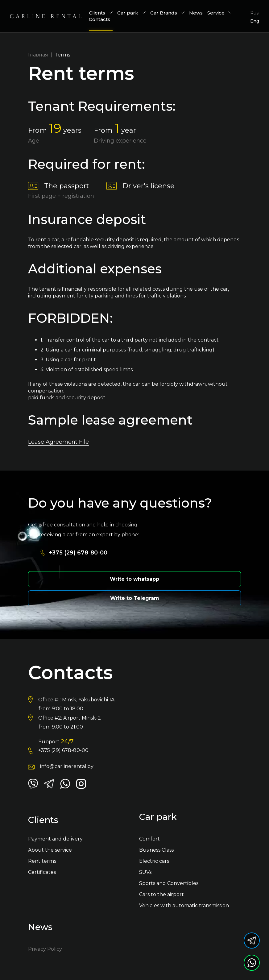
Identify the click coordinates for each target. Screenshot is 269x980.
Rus (254, 13)
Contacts (99, 19)
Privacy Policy (45, 949)
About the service (50, 850)
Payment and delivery (55, 839)
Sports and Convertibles (169, 883)
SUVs (145, 872)
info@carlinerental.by (67, 766)
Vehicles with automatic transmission (184, 905)
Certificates (42, 872)
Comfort (149, 839)
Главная (38, 55)
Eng (255, 21)
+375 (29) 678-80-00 (78, 553)
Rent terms (42, 861)
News (196, 13)
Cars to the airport (161, 894)
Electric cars (154, 861)
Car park (131, 13)
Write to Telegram (135, 598)
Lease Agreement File (58, 442)
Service (220, 13)
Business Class (156, 850)
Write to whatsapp (134, 579)
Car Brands (167, 13)
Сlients (101, 13)
